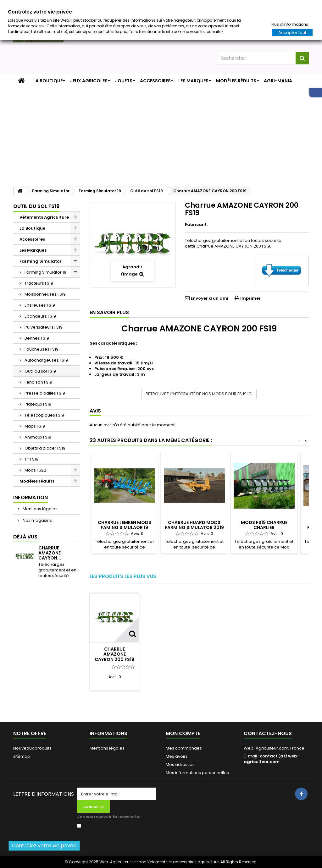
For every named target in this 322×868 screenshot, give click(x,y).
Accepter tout (292, 33)
